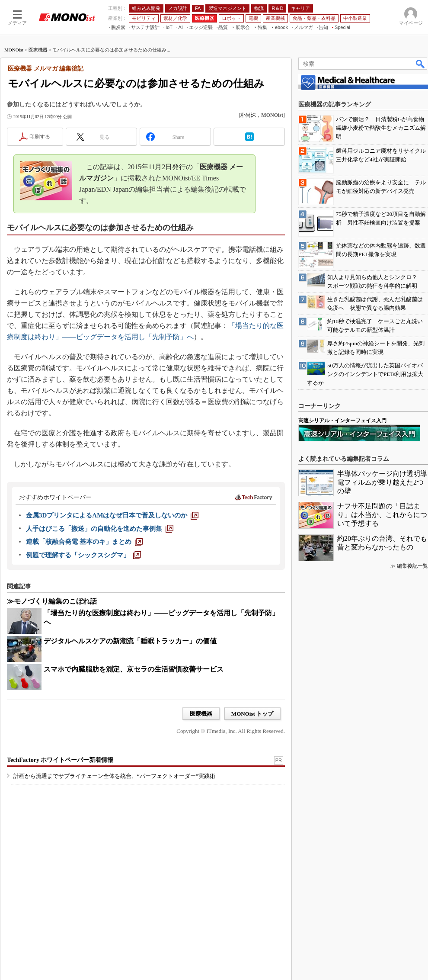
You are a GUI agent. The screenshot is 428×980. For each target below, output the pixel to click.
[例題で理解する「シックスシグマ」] (83, 555)
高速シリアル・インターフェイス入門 (342, 421)
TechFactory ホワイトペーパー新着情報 (60, 760)
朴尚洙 (248, 115)
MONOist (14, 50)
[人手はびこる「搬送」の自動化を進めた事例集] (100, 529)
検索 (421, 64)
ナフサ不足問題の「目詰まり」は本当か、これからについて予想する (382, 515)
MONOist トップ (252, 714)
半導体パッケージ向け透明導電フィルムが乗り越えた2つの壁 (382, 482)
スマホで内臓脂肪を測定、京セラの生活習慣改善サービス (134, 669)
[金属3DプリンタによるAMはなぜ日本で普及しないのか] (112, 515)
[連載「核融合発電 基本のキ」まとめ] (84, 542)
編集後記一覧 (412, 566)
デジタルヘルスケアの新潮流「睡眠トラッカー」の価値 (130, 641)
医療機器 (38, 50)
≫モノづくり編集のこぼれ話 (52, 601)
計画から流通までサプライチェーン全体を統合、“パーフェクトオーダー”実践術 (114, 776)
